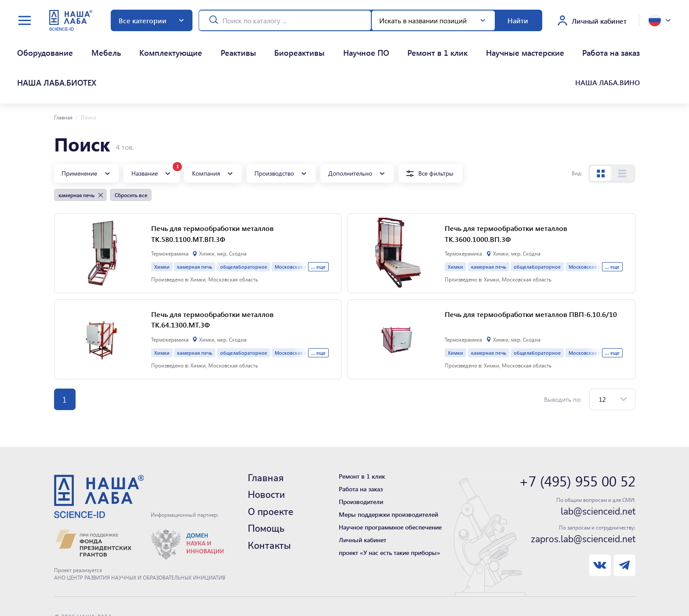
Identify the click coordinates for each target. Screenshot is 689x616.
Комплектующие (127, 45)
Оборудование (33, 45)
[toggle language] (660, 20)
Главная (63, 73)
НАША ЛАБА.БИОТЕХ (543, 45)
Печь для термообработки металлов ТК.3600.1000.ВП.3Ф (506, 189)
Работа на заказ (475, 45)
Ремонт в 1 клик (332, 45)
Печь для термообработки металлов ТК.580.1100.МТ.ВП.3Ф (212, 189)
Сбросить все (131, 151)
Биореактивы (225, 45)
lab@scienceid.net (598, 467)
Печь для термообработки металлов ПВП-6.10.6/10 (531, 270)
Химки (162, 222)
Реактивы (179, 45)
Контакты (269, 501)
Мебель (78, 45)
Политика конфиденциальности (99, 583)
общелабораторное (244, 222)
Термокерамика (170, 209)
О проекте (271, 468)
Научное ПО (276, 45)
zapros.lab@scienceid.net (583, 495)
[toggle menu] (25, 20)
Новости (266, 450)
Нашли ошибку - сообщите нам (99, 593)
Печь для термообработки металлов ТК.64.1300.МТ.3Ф (212, 275)
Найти (518, 20)
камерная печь (195, 222)
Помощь (266, 484)
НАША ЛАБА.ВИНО (613, 45)
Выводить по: (563, 355)
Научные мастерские (404, 45)
